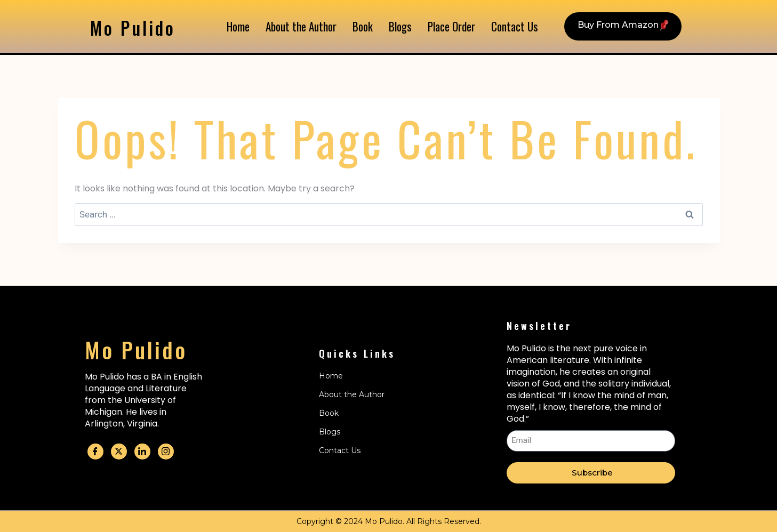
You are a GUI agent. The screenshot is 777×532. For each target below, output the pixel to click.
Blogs (400, 27)
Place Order (451, 27)
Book (364, 27)
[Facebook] (95, 452)
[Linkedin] (142, 452)
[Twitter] (119, 452)
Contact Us (513, 27)
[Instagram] (166, 452)
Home (241, 27)
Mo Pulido (139, 27)
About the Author (303, 27)
